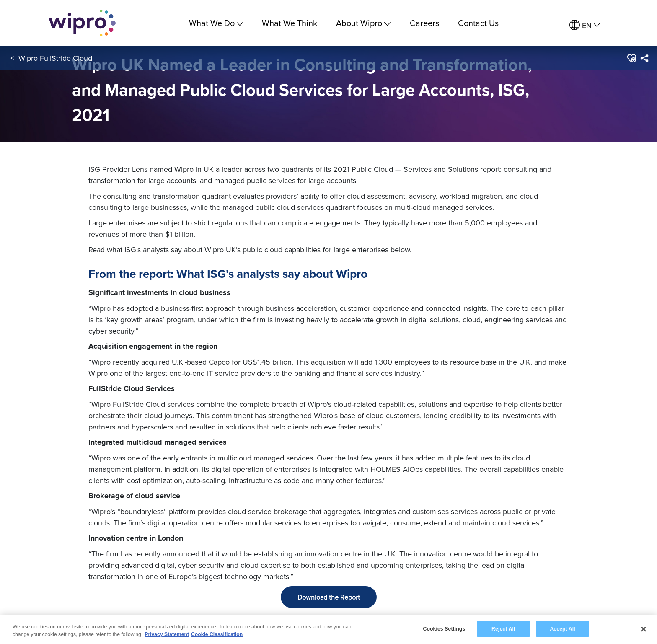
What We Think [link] (290, 23)
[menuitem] (585, 25)
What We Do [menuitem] (216, 23)
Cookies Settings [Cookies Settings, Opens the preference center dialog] (444, 630)
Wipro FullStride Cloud (55, 58)
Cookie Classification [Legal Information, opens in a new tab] (217, 636)
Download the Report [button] (329, 597)
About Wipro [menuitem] (363, 23)
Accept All (562, 630)
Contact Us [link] (478, 23)
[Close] (644, 630)
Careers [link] (424, 23)
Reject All (503, 630)
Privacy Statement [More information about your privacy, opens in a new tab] (167, 636)
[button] (631, 58)
